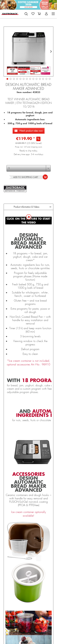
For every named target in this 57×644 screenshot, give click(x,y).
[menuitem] (26, 13)
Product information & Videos (26, 207)
